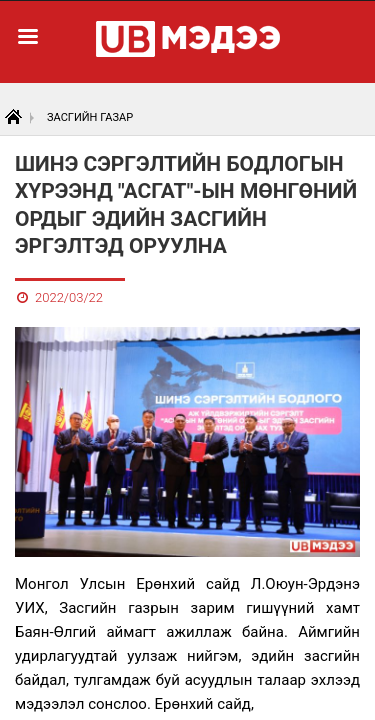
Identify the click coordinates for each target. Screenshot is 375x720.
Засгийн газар (90, 117)
